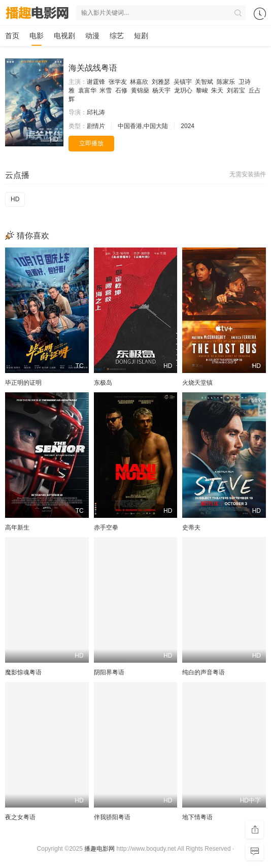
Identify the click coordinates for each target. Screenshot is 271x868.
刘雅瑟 (161, 82)
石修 (121, 90)
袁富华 (87, 90)
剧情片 (96, 126)
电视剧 (64, 36)
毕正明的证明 (23, 383)
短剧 (141, 36)
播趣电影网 (99, 849)
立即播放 (91, 143)
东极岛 (103, 383)
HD (15, 199)
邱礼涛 (96, 112)
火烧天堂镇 (197, 383)
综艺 (117, 36)
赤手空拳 (106, 528)
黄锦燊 (140, 90)
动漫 (92, 36)
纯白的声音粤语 (204, 672)
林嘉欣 (139, 82)
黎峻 (202, 90)
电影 (37, 36)
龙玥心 (183, 90)
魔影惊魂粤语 (23, 672)
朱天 (217, 90)
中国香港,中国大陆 (143, 126)
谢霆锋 (96, 82)
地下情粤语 (197, 817)
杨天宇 (161, 90)
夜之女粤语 (20, 817)
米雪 (106, 90)
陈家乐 (226, 82)
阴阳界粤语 (109, 672)
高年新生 (17, 528)
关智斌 (204, 82)
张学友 (118, 82)
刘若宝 (236, 90)
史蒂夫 (191, 528)
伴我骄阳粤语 (112, 817)
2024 (188, 126)
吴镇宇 (183, 82)
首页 (12, 36)
